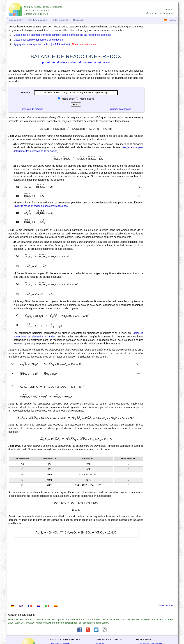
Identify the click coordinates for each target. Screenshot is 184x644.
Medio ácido (68, 99)
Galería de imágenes (36, 14)
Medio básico (87, 99)
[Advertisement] (161, 124)
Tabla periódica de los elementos (43, 7)
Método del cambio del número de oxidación (38, 40)
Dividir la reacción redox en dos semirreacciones (41, 206)
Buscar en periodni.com (160, 13)
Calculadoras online (37, 20)
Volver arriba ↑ (167, 605)
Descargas (79, 20)
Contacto (169, 10)
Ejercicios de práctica (32, 109)
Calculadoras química (36, 11)
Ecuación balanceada (120, 109)
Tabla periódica (16, 20)
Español (170, 20)
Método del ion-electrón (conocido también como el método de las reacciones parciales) (63, 35)
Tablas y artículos (60, 20)
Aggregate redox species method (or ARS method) (42, 44)
